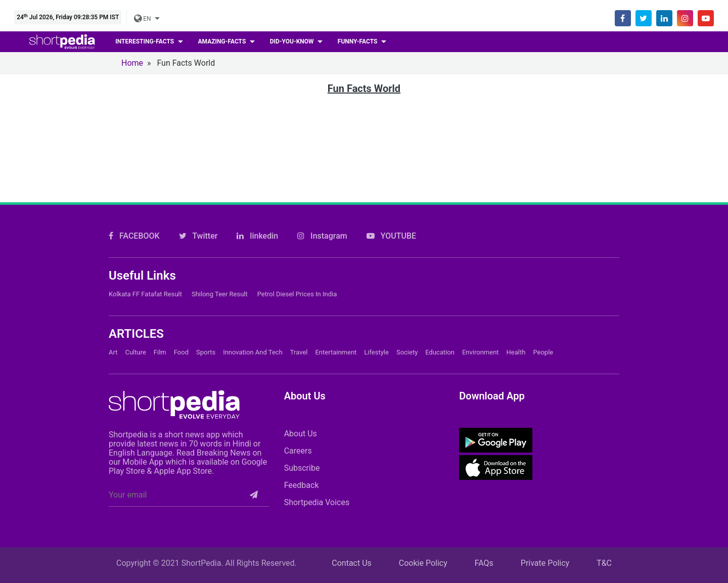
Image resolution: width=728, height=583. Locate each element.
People (543, 352)
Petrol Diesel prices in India (297, 294)
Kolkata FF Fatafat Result (145, 294)
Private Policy (545, 563)
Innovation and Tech (253, 352)
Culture (135, 352)
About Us (301, 434)
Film (160, 352)
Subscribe (302, 468)
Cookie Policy (423, 563)
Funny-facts (358, 41)
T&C (604, 563)
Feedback (302, 485)
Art (113, 352)
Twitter (198, 236)
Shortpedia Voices (317, 502)
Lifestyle (376, 352)
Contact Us (352, 563)
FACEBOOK (134, 236)
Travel (299, 352)
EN (143, 19)
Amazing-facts (223, 41)
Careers (298, 451)
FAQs (484, 563)
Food (181, 352)
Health (516, 352)
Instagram (322, 236)
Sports (206, 352)
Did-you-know (293, 41)
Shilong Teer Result (220, 294)
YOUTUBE (391, 236)
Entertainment (336, 352)
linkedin (257, 236)
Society (407, 352)
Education (440, 352)
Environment (481, 352)
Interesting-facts (145, 41)
